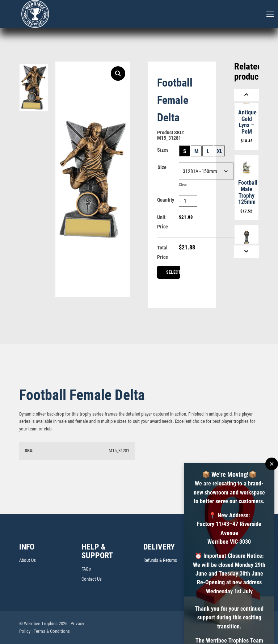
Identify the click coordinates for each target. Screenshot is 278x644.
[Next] (247, 252)
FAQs (86, 569)
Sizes (163, 150)
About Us (28, 560)
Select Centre (173, 274)
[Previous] (247, 95)
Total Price (163, 252)
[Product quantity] (188, 201)
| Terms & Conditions (51, 631)
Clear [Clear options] (183, 185)
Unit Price (163, 222)
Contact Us (92, 579)
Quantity (166, 200)
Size (162, 167)
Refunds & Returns (160, 560)
